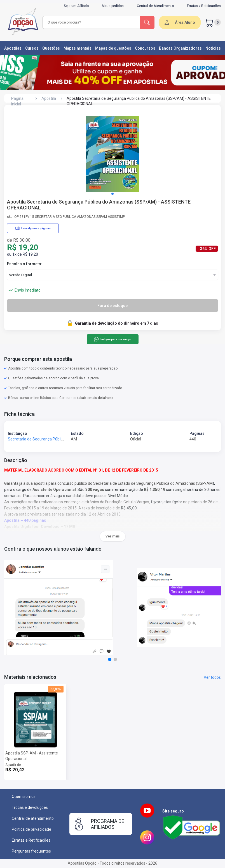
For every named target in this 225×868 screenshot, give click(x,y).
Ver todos (212, 677)
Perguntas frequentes (31, 851)
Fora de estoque (112, 306)
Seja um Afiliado (76, 6)
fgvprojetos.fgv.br (167, 502)
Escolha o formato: (25, 264)
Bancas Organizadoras (180, 48)
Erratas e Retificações (31, 840)
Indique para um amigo (112, 339)
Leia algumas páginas (33, 228)
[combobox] (91, 22)
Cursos (32, 48)
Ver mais (113, 536)
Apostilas (13, 48)
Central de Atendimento (155, 6)
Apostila (49, 98)
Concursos (145, 48)
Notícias (213, 48)
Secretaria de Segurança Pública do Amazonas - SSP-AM (59, 439)
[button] (112, 194)
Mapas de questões (113, 48)
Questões (51, 48)
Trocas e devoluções (30, 807)
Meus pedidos (113, 6)
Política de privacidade (31, 829)
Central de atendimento (33, 818)
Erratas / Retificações (204, 6)
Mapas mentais (78, 48)
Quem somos (24, 797)
